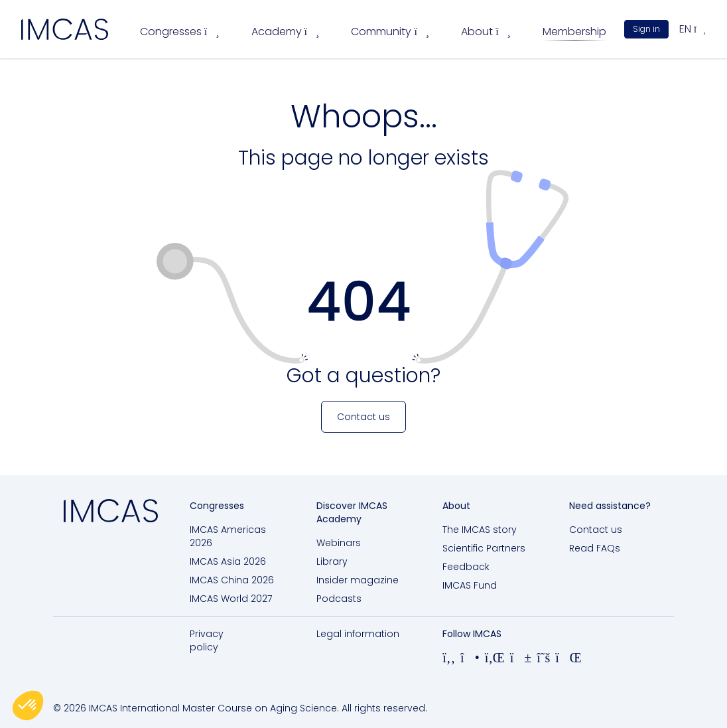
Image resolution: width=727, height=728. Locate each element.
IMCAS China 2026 (232, 580)
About (486, 32)
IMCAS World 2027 (231, 599)
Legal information (358, 634)
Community (390, 32)
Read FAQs (595, 548)
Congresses (180, 32)
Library (332, 561)
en (693, 29)
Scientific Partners (484, 548)
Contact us (596, 530)
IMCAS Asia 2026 (228, 561)
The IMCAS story (480, 530)
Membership (574, 32)
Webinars (339, 543)
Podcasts (339, 599)
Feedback (466, 567)
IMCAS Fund (470, 585)
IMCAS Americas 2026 (228, 536)
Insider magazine (358, 580)
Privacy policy (207, 640)
